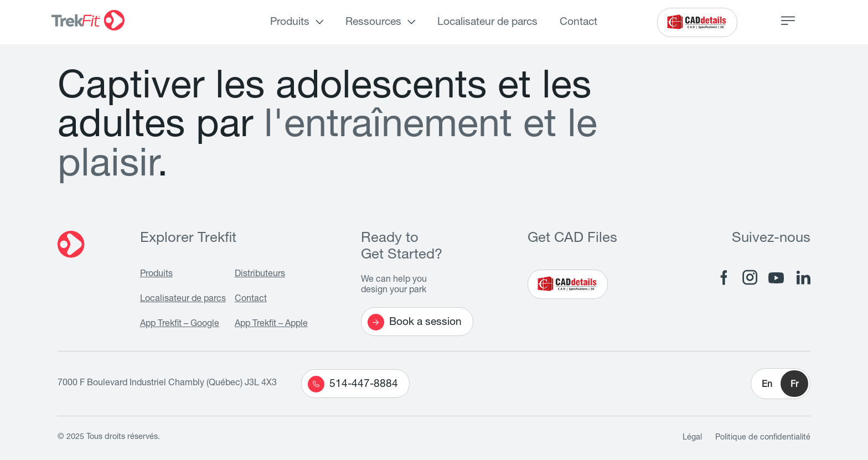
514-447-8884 (353, 384)
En (767, 385)
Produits (290, 22)
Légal (692, 438)
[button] (781, 384)
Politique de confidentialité (763, 438)
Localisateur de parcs (487, 22)
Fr (794, 385)
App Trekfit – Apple (271, 324)
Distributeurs (260, 275)
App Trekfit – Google (180, 324)
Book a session (415, 322)
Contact (578, 22)
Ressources (373, 22)
